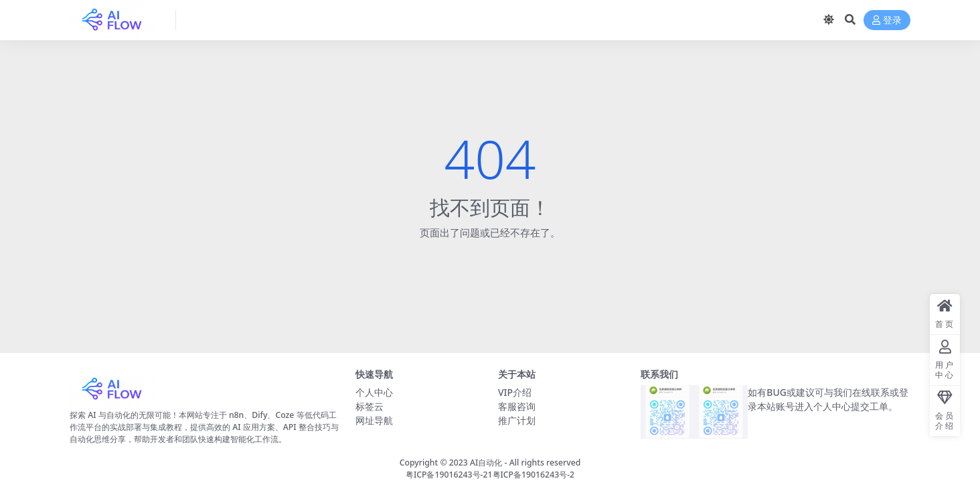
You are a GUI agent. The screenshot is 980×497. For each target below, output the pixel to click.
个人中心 (374, 392)
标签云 (370, 406)
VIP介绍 (515, 392)
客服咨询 (517, 406)
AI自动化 (486, 463)
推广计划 (517, 420)
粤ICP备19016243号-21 (449, 475)
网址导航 (374, 420)
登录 (887, 20)
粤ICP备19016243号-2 (534, 475)
